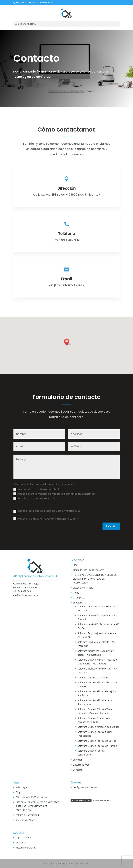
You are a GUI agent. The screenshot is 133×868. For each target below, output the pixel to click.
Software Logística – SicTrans (93, 678)
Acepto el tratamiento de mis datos (39, 489)
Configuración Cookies (85, 787)
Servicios (78, 760)
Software (78, 603)
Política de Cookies (101, 800)
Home (76, 593)
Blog (75, 565)
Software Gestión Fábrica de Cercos (97, 741)
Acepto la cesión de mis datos (36, 498)
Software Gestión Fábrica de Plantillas (98, 746)
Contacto (78, 770)
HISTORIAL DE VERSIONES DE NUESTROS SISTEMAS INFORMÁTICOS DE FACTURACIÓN (95, 579)
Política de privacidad (27, 815)
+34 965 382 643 (22, 591)
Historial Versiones (26, 848)
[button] (68, 342)
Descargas (21, 843)
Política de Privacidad (81, 800)
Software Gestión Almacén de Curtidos (98, 727)
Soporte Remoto (24, 838)
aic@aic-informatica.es (26, 595)
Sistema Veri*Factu (83, 588)
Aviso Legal (22, 787)
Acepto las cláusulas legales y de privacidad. (47, 511)
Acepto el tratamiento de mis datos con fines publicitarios (54, 494)
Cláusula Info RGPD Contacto (88, 570)
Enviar (111, 526)
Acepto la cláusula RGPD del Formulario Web (46, 519)
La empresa (79, 598)
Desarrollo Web (81, 765)
